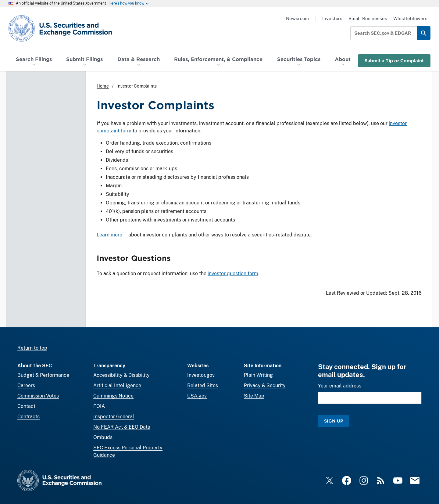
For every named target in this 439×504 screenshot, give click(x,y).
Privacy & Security (265, 385)
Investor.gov (201, 375)
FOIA (99, 406)
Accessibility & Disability (121, 375)
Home (103, 86)
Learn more (109, 235)
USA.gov (197, 396)
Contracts (29, 417)
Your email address (340, 386)
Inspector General (114, 417)
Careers (26, 385)
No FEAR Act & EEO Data (122, 427)
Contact (26, 406)
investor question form (233, 274)
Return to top (32, 348)
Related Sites (203, 385)
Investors (332, 18)
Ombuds (103, 437)
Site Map (254, 396)
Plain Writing (258, 375)
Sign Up (334, 421)
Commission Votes (38, 396)
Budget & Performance (43, 375)
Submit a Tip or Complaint (394, 61)
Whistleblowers (410, 18)
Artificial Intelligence (117, 385)
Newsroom (297, 18)
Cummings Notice (113, 396)
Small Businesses (368, 18)
